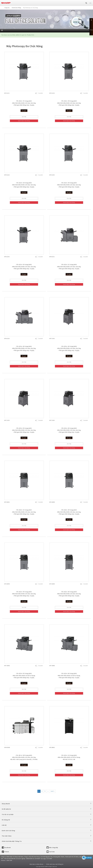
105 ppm (24, 765)
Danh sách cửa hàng (8, 831)
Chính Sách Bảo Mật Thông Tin (12, 841)
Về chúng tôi (6, 820)
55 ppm (24, 274)
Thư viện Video (7, 836)
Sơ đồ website (6, 809)
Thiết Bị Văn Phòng (16, 8)
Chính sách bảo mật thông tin (55, 864)
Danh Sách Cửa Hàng (24, 121)
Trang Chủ (7, 8)
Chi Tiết (24, 117)
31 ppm (24, 111)
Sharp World (6, 804)
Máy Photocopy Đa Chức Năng (24, 46)
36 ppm (69, 111)
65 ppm (69, 438)
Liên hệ (4, 825)
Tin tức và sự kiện (8, 814)
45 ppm (69, 192)
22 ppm (69, 765)
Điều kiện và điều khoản (37, 864)
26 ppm (24, 192)
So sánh (41, 93)
